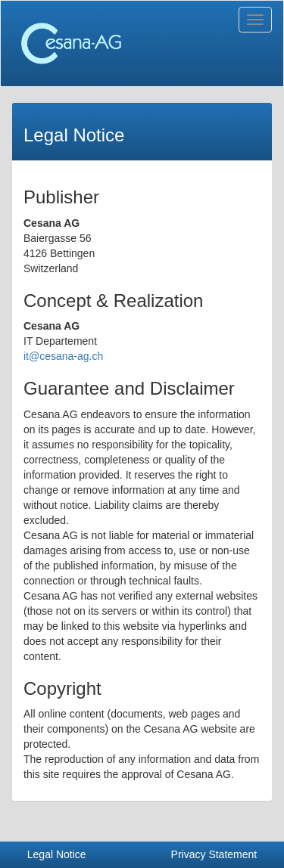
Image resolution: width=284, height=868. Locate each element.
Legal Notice (57, 854)
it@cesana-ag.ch (63, 356)
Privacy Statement (214, 854)
